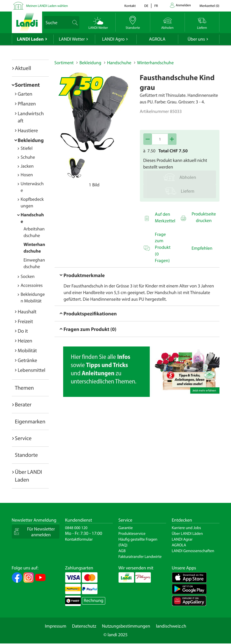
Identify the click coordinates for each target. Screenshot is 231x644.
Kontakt (130, 6)
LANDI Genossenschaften (193, 551)
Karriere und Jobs (186, 528)
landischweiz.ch (171, 626)
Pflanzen (27, 104)
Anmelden (183, 5)
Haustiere (28, 130)
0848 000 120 (76, 528)
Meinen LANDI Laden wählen (47, 6)
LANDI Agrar (182, 539)
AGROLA (157, 39)
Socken (28, 276)
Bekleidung (31, 140)
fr (156, 6)
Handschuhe (119, 63)
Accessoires (32, 285)
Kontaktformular (79, 539)
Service (23, 438)
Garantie (126, 528)
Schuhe (28, 157)
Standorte (27, 455)
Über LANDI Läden (187, 533)
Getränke (28, 360)
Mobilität (27, 350)
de (146, 6)
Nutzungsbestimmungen (126, 626)
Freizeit (26, 321)
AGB (122, 551)
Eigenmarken (30, 421)
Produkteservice (132, 533)
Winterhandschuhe (155, 63)
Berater (23, 404)
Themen (25, 388)
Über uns (196, 39)
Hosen (27, 175)
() (210, 6)
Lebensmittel (32, 370)
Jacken (27, 166)
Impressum (55, 626)
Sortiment (27, 85)
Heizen (25, 341)
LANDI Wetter (72, 39)
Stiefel (27, 148)
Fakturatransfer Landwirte (140, 556)
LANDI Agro (113, 39)
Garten (25, 94)
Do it (23, 331)
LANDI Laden (30, 39)
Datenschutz (84, 626)
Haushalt (27, 311)
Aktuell (23, 68)
